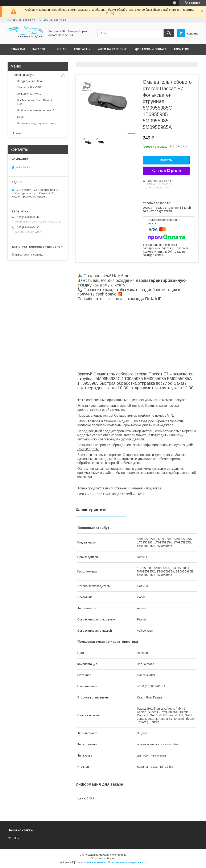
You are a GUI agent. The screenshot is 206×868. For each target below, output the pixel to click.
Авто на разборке (113, 49)
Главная (18, 49)
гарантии (176, 469)
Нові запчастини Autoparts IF (36, 110)
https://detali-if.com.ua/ (29, 255)
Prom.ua (121, 855)
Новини (17, 133)
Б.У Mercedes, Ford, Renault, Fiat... (35, 102)
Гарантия (182, 49)
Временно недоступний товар (37, 123)
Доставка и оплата (151, 49)
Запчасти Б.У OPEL (30, 87)
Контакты (82, 49)
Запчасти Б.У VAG (29, 94)
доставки (159, 469)
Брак (20, 117)
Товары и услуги (23, 75)
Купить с (166, 171)
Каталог (39, 49)
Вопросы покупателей (30, 60)
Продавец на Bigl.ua (103, 859)
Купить (166, 160)
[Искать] (169, 33)
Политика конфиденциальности (127, 862)
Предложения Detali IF (32, 81)
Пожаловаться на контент (91, 862)
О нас (62, 49)
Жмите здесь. (88, 449)
